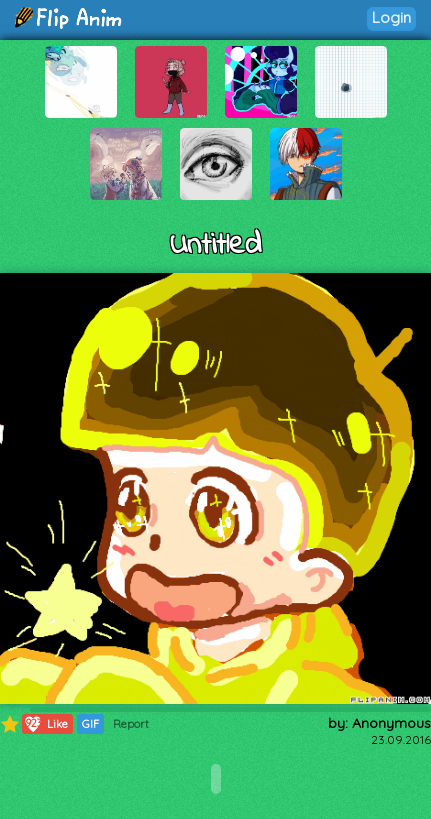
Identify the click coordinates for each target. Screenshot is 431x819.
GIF (90, 724)
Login (391, 17)
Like (45, 724)
